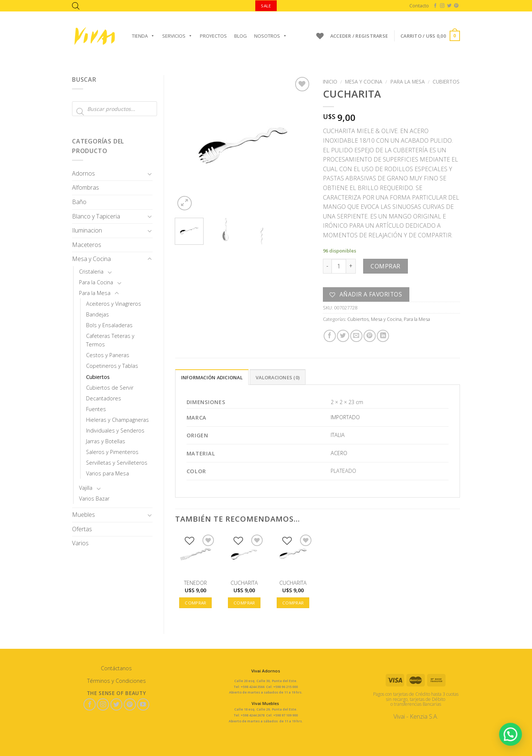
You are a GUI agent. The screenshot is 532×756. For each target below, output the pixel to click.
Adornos (83, 173)
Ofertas (82, 529)
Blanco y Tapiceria (96, 216)
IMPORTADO (345, 417)
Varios (80, 543)
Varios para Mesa (108, 473)
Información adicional (212, 377)
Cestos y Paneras (108, 355)
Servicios (177, 36)
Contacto (419, 6)
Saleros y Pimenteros (112, 452)
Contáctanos (116, 668)
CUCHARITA (244, 583)
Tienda (143, 36)
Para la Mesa (95, 293)
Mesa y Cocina (91, 259)
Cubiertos (98, 377)
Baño (79, 202)
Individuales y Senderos (115, 430)
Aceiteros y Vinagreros (114, 304)
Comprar (385, 266)
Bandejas (98, 314)
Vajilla (86, 488)
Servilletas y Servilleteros (117, 463)
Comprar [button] (195, 603)
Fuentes (96, 409)
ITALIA (338, 435)
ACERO (339, 453)
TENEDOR (195, 583)
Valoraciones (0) (278, 377)
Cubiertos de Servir (110, 388)
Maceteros (87, 245)
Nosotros (271, 36)
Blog (241, 36)
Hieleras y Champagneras (117, 420)
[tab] (212, 377)
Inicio (330, 82)
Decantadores (104, 398)
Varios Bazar (94, 499)
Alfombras (86, 187)
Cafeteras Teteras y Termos (110, 340)
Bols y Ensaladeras (109, 325)
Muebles (83, 515)
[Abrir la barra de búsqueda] (76, 6)
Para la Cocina (96, 282)
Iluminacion (87, 230)
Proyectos (213, 36)
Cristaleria (91, 272)
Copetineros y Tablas (112, 366)
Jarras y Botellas (106, 441)
